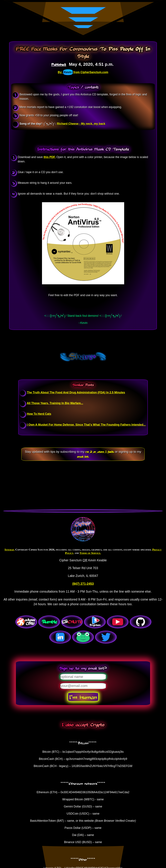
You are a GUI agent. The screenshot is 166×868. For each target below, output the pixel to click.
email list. (83, 456)
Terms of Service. (90, 553)
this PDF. (50, 157)
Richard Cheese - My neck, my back (81, 124)
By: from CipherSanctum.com (83, 72)
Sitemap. (10, 550)
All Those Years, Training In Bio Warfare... (55, 403)
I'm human (83, 697)
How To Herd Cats (39, 414)
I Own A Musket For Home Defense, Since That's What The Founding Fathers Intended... (86, 425)
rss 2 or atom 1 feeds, (100, 452)
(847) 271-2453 (83, 584)
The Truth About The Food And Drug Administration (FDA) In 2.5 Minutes (76, 392)
